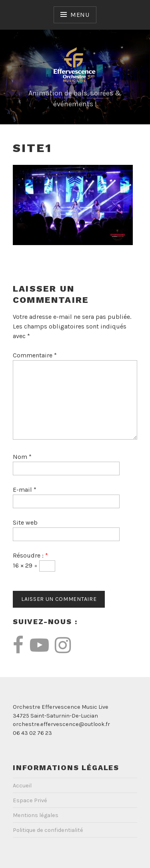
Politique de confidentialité (48, 830)
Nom (22, 457)
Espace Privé (30, 800)
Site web (25, 522)
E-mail (25, 490)
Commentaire (35, 355)
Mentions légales (36, 815)
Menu (80, 15)
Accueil (22, 786)
